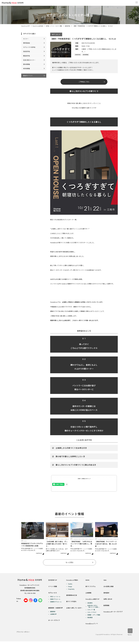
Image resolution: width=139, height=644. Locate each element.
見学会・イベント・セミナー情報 (55, 26)
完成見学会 (70, 26)
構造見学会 (27, 56)
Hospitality (71, 589)
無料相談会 (27, 43)
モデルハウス (53, 594)
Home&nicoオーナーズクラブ (113, 615)
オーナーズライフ (54, 623)
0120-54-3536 (31, 593)
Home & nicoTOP (25, 26)
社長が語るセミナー (29, 60)
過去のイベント (28, 76)
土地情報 (88, 594)
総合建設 (90, 620)
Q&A (105, 580)
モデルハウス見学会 (29, 47)
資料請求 (106, 594)
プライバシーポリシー (23, 635)
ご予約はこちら (84, 82)
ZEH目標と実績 (108, 587)
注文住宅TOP (53, 580)
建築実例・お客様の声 (56, 610)
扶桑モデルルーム (55, 601)
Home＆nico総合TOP (92, 601)
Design (70, 587)
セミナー (26, 39)
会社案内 (90, 605)
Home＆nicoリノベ (92, 626)
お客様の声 (53, 616)
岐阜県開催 (27, 68)
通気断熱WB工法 (72, 596)
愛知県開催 (86, 55)
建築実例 (53, 614)
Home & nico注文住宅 (38, 26)
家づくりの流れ (71, 603)
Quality (70, 584)
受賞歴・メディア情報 (94, 617)
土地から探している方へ (74, 610)
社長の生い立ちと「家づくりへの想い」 (94, 609)
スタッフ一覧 (91, 612)
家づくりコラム (91, 587)
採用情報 (106, 608)
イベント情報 (53, 587)
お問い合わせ (108, 601)
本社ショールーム (55, 598)
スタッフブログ (92, 614)
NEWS (88, 580)
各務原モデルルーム (56, 603)
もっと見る (70, 562)
